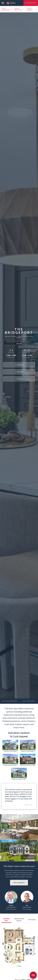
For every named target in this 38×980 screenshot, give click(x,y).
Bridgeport (30, 10)
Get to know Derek (11, 909)
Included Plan (6, 920)
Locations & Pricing (9, 701)
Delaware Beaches (7, 10)
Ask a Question (28, 701)
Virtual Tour (19, 365)
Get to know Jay (27, 909)
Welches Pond (18, 10)
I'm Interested (31, 3)
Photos (19, 379)
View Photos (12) (28, 857)
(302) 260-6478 (27, 907)
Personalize (32, 920)
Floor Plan (19, 372)
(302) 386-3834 (11, 907)
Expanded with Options (19, 920)
